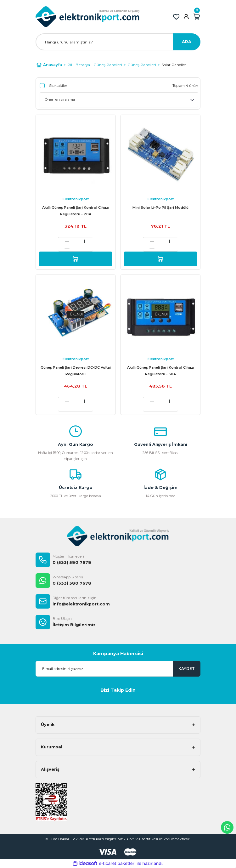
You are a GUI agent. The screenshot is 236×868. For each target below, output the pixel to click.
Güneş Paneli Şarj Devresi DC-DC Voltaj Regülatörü (76, 371)
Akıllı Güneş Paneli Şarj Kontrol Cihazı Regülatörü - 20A (76, 211)
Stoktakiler (58, 86)
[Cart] (197, 17)
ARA (187, 42)
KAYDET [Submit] (187, 669)
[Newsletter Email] (118, 669)
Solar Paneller (174, 65)
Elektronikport (76, 199)
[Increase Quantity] (67, 248)
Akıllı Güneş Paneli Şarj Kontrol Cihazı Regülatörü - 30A (161, 371)
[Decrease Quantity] (67, 241)
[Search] (118, 42)
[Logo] (88, 17)
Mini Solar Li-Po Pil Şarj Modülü (160, 207)
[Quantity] (84, 241)
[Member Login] (186, 17)
